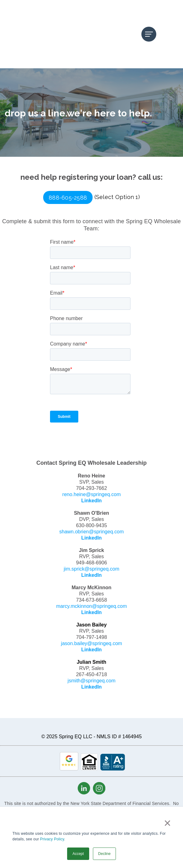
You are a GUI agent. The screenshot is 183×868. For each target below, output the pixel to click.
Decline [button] (104, 854)
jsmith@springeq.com (91, 644)
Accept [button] (78, 854)
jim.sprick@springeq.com (91, 532)
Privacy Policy (52, 839)
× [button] (167, 823)
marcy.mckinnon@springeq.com (92, 569)
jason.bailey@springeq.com (91, 606)
